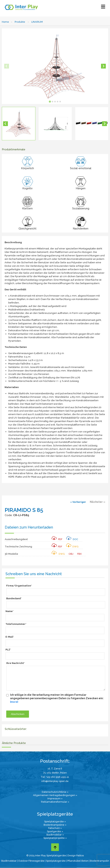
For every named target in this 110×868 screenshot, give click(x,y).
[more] (14, 702)
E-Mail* (10, 637)
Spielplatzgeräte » (55, 822)
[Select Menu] (103, 7)
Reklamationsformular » (55, 802)
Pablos (80, 855)
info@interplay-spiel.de (55, 781)
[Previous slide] (7, 66)
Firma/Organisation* (19, 586)
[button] (19, 124)
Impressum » (55, 798)
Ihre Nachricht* (15, 663)
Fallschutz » (55, 828)
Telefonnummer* (16, 624)
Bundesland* (14, 598)
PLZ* (8, 650)
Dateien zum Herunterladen (29, 527)
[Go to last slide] (5, 124)
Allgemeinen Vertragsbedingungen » (55, 795)
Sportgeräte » (55, 831)
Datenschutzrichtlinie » (55, 792)
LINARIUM (37, 22)
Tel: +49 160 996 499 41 (55, 777)
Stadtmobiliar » (55, 835)
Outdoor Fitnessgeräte (31, 861)
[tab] (50, 101)
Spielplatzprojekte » (55, 838)
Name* (10, 611)
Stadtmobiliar (9, 861)
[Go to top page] (55, 847)
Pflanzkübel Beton (78, 861)
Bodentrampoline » (55, 825)
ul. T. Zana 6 (55, 769)
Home (5, 22)
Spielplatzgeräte (56, 861)
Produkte (20, 22)
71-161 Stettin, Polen (55, 773)
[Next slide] (103, 66)
